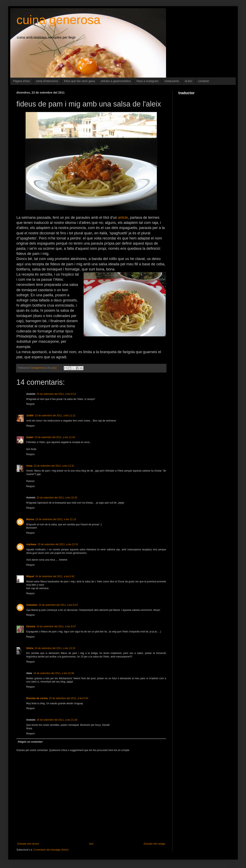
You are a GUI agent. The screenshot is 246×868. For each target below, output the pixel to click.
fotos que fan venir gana (80, 81)
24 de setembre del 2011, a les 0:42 (55, 576)
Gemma (31, 626)
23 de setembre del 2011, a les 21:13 (56, 519)
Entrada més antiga (154, 844)
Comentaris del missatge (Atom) (51, 850)
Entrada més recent (28, 844)
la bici (189, 81)
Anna (29, 466)
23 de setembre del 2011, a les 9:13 (56, 394)
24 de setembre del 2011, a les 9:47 (56, 626)
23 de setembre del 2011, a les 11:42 (55, 437)
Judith (30, 416)
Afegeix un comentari (30, 742)
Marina (30, 519)
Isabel (30, 437)
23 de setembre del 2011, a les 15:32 (57, 498)
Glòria (30, 648)
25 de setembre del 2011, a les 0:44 (69, 698)
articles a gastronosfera (116, 81)
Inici (91, 844)
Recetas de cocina (37, 698)
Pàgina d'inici (22, 81)
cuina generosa (58, 20)
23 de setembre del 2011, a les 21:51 (58, 544)
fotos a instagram (147, 81)
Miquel (30, 576)
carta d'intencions (47, 81)
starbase (31, 544)
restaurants (172, 81)
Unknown (32, 605)
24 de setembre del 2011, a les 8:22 (58, 605)
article (123, 218)
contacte (204, 81)
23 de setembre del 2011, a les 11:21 (55, 416)
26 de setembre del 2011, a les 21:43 (57, 720)
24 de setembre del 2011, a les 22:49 (54, 673)
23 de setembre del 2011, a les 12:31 (54, 466)
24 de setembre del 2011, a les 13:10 (55, 648)
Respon (30, 404)
